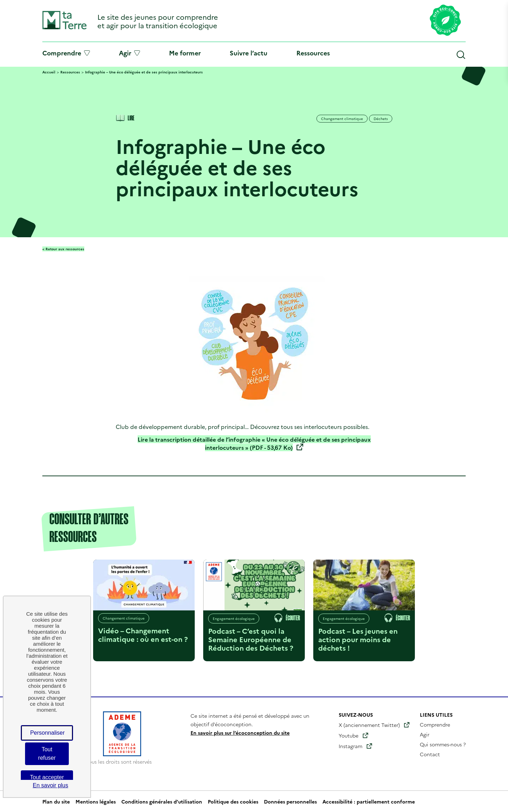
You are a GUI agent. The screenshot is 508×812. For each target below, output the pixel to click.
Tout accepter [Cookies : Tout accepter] (47, 777)
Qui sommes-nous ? (443, 744)
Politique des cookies (233, 801)
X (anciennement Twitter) (369, 725)
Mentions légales (96, 801)
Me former (185, 53)
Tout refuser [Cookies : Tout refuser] (47, 754)
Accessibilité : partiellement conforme (369, 801)
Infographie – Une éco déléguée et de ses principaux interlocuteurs (144, 72)
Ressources (313, 53)
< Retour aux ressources (63, 249)
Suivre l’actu (249, 53)
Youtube (349, 735)
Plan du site (56, 801)
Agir (129, 53)
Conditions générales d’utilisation (162, 801)
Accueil (49, 72)
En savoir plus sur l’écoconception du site (240, 733)
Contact (430, 754)
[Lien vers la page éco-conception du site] (445, 21)
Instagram (350, 746)
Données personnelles (290, 801)
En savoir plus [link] (51, 785)
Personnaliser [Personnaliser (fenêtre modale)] (47, 733)
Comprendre (66, 53)
